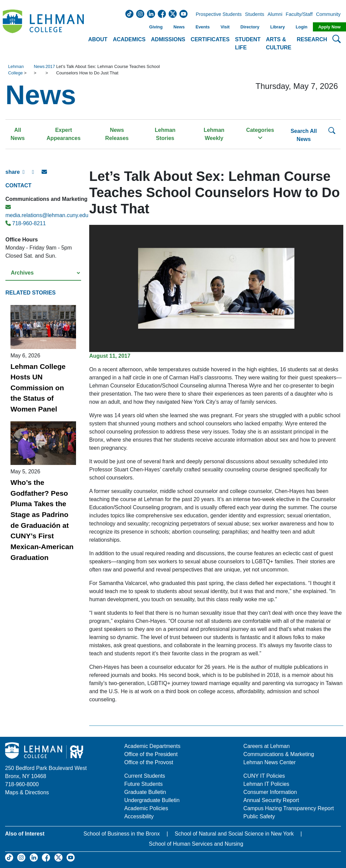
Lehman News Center (269, 762)
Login (302, 27)
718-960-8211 (26, 223)
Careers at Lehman (266, 746)
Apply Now (329, 27)
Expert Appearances (64, 134)
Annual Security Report (271, 800)
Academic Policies (146, 808)
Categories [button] (260, 134)
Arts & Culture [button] (279, 43)
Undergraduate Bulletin (152, 800)
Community (330, 15)
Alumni (275, 15)
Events (203, 27)
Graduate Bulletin (145, 792)
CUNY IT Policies (264, 776)
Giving (156, 27)
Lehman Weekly (214, 134)
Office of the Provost (149, 762)
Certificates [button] (210, 39)
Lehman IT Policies (266, 784)
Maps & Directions (27, 792)
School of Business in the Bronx (122, 834)
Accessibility (139, 816)
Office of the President (151, 754)
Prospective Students (217, 15)
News (179, 27)
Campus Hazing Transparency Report (289, 808)
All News (18, 134)
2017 (50, 66)
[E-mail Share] (46, 175)
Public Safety (259, 816)
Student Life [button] (248, 43)
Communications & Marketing (279, 754)
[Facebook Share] (27, 175)
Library (278, 27)
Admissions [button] (168, 39)
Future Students (144, 784)
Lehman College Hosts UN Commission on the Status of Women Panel (38, 388)
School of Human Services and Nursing (196, 844)
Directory (250, 27)
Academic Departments (152, 746)
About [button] (98, 39)
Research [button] (312, 39)
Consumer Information (270, 792)
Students (255, 15)
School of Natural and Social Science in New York (234, 834)
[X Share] (37, 175)
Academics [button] (129, 39)
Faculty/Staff (299, 15)
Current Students (145, 776)
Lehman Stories (165, 134)
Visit (225, 27)
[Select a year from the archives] (43, 273)
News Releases (117, 134)
